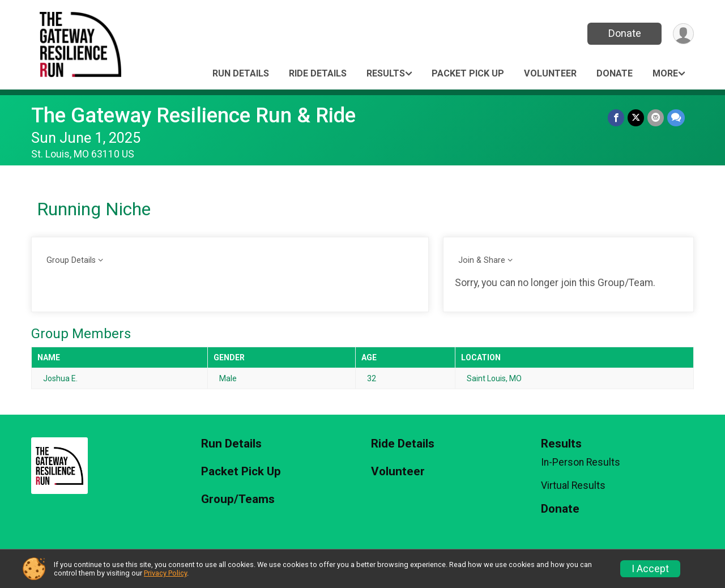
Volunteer (550, 73)
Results (386, 73)
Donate (625, 33)
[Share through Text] (676, 118)
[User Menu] (683, 34)
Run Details (241, 73)
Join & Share (482, 260)
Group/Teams (238, 499)
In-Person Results (581, 462)
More (665, 73)
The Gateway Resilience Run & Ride (193, 115)
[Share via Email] (656, 118)
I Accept (650, 569)
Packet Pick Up (468, 73)
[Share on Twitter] (636, 118)
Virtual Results (573, 485)
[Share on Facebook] (616, 118)
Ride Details (318, 73)
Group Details (71, 260)
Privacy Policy (165, 573)
